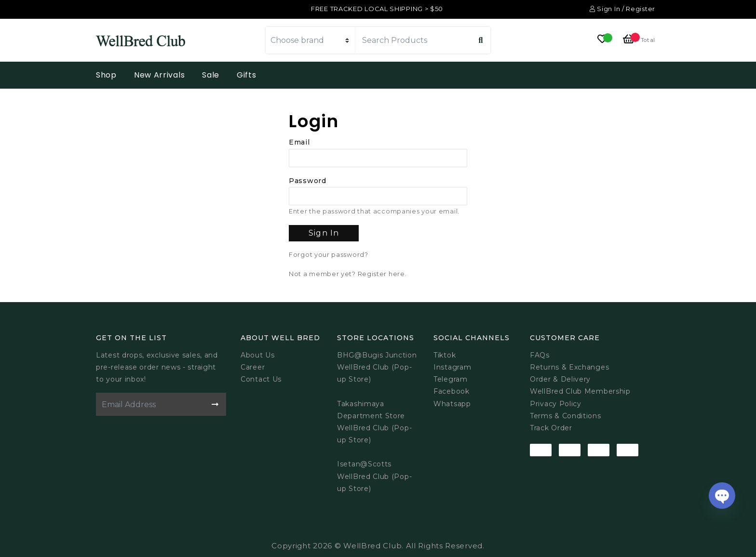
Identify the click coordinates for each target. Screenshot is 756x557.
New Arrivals (159, 75)
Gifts (247, 75)
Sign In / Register (622, 9)
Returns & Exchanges (569, 367)
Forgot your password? (329, 255)
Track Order (551, 428)
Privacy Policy (556, 404)
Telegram (451, 379)
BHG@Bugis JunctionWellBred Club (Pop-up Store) (377, 367)
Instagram (452, 367)
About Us (258, 355)
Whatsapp (452, 404)
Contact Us (261, 379)
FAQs (540, 355)
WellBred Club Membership (580, 391)
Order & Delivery (560, 379)
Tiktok (445, 355)
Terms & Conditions (566, 416)
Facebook (452, 391)
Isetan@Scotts (364, 464)
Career (253, 367)
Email (299, 142)
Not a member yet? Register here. (348, 274)
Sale (211, 75)
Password (308, 181)
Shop (106, 75)
